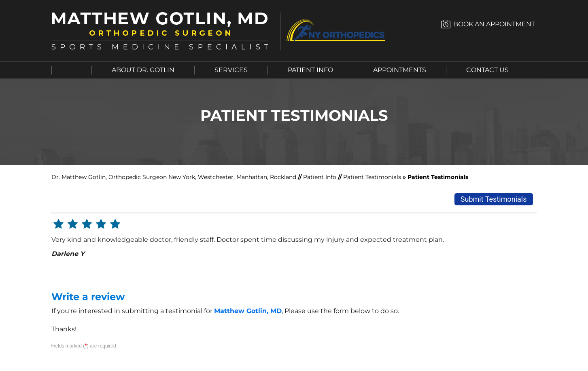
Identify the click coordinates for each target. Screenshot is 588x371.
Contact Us (487, 70)
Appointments (400, 70)
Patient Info (310, 70)
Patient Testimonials (372, 177)
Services (231, 70)
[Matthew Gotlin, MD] (165, 30)
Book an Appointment (494, 24)
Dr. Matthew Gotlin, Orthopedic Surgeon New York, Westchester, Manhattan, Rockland (175, 177)
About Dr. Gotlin (143, 70)
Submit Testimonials (494, 199)
